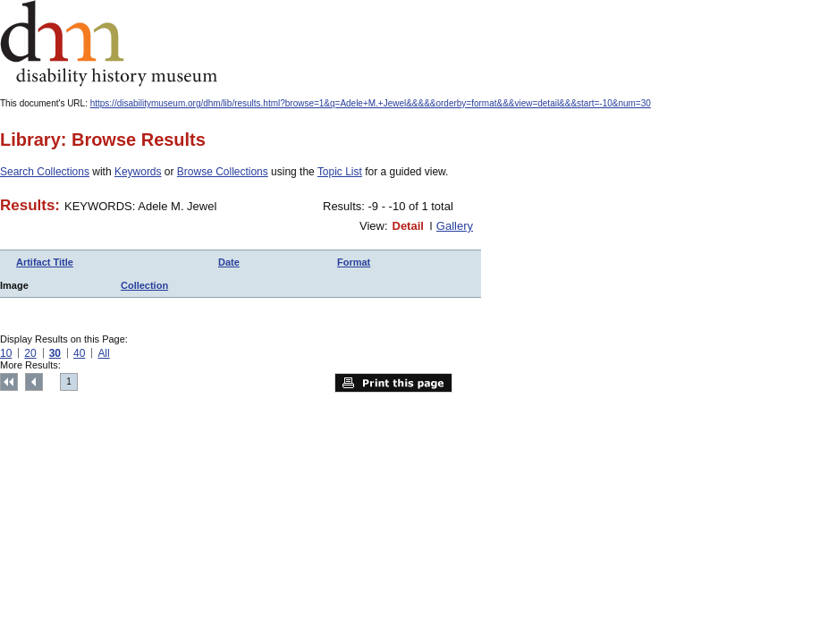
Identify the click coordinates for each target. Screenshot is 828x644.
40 (79, 353)
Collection (144, 285)
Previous (34, 382)
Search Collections (45, 172)
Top (9, 382)
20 (30, 353)
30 (55, 353)
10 (6, 353)
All (103, 353)
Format (354, 262)
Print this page (393, 383)
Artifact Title (45, 262)
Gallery (455, 226)
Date (229, 262)
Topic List (340, 172)
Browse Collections (223, 172)
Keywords (138, 172)
